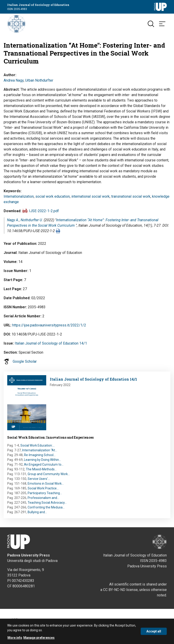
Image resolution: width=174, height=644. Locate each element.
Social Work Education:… (37, 445)
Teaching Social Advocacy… (47, 503)
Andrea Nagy (14, 80)
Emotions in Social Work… (46, 484)
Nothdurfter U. (32, 220)
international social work (91, 196)
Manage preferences (39, 640)
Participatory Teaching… (45, 493)
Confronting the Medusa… (46, 507)
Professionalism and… (43, 498)
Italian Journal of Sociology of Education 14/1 (51, 343)
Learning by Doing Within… (42, 460)
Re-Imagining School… (40, 455)
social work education (53, 196)
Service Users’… (39, 479)
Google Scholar (25, 361)
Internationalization (19, 196)
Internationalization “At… (40, 450)
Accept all (154, 634)
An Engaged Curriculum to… (44, 464)
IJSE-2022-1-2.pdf (44, 211)
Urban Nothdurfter (39, 80)
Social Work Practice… (43, 488)
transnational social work (131, 196)
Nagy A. (13, 220)
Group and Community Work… (49, 474)
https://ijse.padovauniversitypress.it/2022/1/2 (49, 325)
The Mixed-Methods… (41, 469)
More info (15, 640)
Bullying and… (37, 512)
